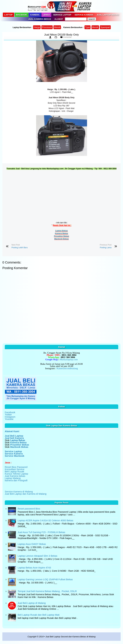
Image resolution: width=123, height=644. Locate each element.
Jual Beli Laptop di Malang (32, 603)
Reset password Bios (29, 509)
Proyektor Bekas (62, 236)
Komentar (67, 37)
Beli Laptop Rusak (14, 471)
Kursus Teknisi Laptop (16, 474)
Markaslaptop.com (69, 359)
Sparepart (105, 27)
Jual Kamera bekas (15, 476)
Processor (47, 27)
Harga (37, 27)
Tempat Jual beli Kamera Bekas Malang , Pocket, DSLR (47, 591)
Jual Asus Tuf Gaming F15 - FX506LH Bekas (41, 532)
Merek (57, 27)
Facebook (10, 412)
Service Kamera (84, 15)
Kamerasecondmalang (67, 368)
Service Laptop (62, 15)
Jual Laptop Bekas (108, 15)
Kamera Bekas (62, 234)
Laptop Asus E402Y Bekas (32, 544)
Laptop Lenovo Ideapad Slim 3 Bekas (37, 556)
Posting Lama (106, 248)
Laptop (9, 15)
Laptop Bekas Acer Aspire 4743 (34, 568)
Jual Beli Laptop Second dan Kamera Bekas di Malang (70, 637)
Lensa (46, 15)
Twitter (8, 415)
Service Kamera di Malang (19, 492)
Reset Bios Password (16, 467)
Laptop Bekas (62, 231)
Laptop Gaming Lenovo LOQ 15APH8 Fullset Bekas (45, 579)
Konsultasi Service (15, 469)
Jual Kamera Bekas (40, 19)
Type (88, 27)
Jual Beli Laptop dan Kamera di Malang (26, 494)
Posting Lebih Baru (19, 248)
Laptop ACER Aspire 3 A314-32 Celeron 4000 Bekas (45, 520)
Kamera (35, 15)
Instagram (10, 417)
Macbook (22, 15)
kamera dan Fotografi (16, 480)
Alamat (59, 19)
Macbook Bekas (62, 239)
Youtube (9, 419)
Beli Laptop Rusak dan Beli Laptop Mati (39, 615)
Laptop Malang (13, 478)
